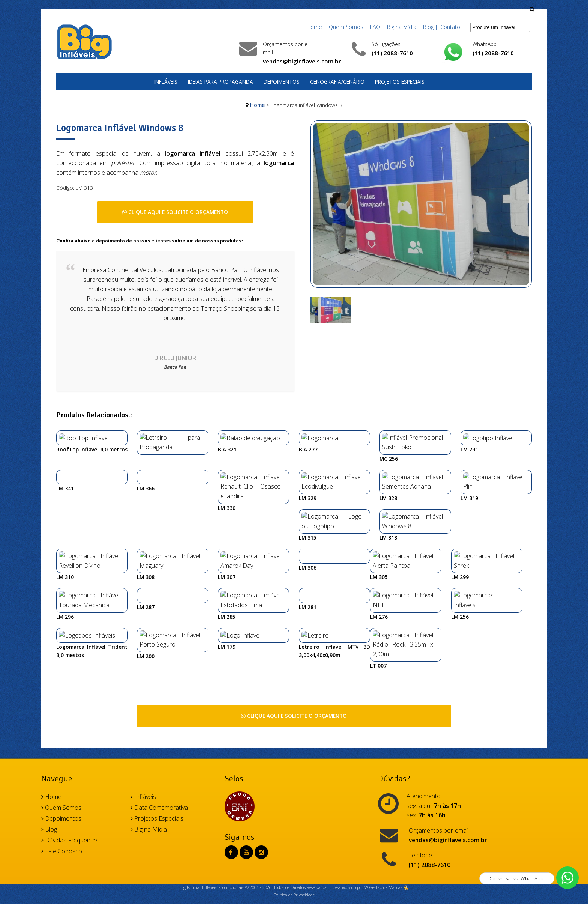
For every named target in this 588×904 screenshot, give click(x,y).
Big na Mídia (149, 769)
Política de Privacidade (294, 834)
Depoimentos (282, 82)
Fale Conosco (62, 791)
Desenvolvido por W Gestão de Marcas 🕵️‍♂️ (370, 827)
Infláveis (166, 82)
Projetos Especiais (400, 82)
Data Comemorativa (159, 747)
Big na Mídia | (404, 27)
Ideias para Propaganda (220, 82)
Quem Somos (61, 747)
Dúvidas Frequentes (70, 780)
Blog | (430, 27)
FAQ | (377, 27)
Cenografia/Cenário (337, 82)
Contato (450, 27)
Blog (49, 769)
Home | (316, 27)
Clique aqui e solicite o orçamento (175, 212)
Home (257, 105)
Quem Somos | (348, 27)
